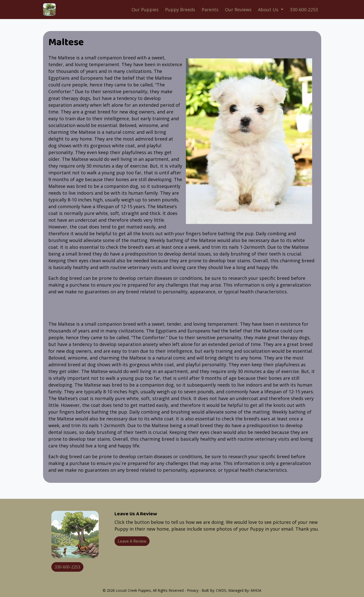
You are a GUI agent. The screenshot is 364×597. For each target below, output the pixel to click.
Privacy (193, 590)
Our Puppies (145, 10)
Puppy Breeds (180, 10)
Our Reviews (238, 10)
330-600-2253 (304, 10)
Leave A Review (132, 541)
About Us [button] (269, 10)
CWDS (221, 590)
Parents (210, 10)
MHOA (256, 590)
